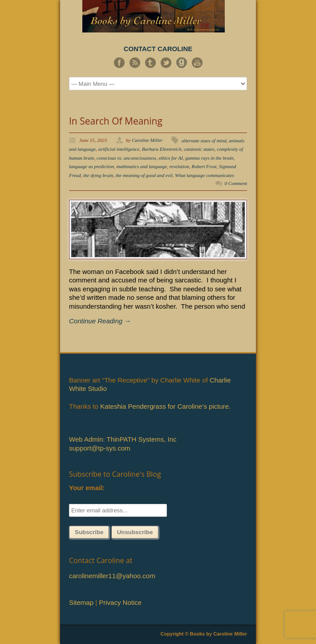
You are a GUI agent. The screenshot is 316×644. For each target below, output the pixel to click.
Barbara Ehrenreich (162, 149)
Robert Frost (204, 166)
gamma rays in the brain (209, 158)
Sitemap (81, 602)
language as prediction (91, 166)
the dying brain (98, 175)
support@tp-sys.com (100, 448)
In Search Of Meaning (116, 121)
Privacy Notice (120, 602)
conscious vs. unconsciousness (126, 158)
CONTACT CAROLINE (158, 49)
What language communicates (205, 175)
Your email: (87, 488)
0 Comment (236, 183)
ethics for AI (171, 158)
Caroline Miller (147, 140)
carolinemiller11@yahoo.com (112, 576)
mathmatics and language (142, 166)
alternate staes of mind (204, 141)
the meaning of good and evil (144, 175)
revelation (179, 166)
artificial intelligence (119, 149)
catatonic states (199, 149)
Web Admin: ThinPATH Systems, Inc (123, 439)
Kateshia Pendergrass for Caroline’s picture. (165, 406)
